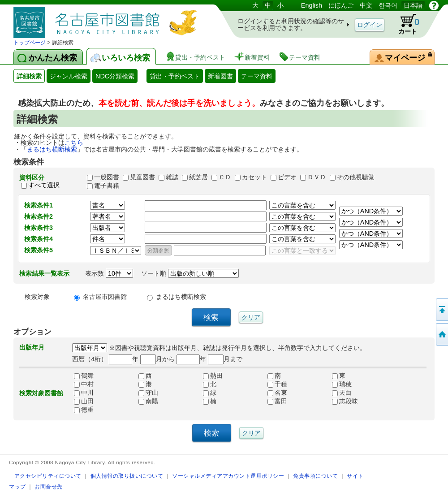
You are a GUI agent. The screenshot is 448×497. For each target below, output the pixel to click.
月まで (225, 359)
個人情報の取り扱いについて (127, 476)
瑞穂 (342, 384)
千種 (277, 384)
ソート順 (190, 273)
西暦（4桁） (90, 359)
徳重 (84, 410)
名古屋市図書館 (105, 297)
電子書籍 (107, 186)
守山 (148, 393)
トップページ (30, 43)
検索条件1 (39, 205)
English (312, 5)
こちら (74, 143)
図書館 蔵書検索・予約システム (108, 19)
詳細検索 (29, 76)
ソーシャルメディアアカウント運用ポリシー (228, 476)
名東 (277, 393)
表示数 (109, 273)
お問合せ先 (49, 486)
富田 (277, 401)
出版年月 (32, 347)
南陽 (148, 401)
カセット (254, 177)
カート (405, 24)
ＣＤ (225, 177)
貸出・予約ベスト (175, 76)
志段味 (345, 401)
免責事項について (315, 476)
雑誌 (172, 177)
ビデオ (287, 177)
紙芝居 (198, 177)
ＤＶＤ (317, 177)
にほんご (341, 5)
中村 (84, 384)
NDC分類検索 (115, 76)
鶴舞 (84, 376)
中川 (84, 393)
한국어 (388, 5)
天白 (342, 393)
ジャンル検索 (69, 76)
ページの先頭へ (441, 310)
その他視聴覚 (356, 177)
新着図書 (220, 76)
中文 (366, 5)
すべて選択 (44, 186)
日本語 (413, 5)
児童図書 (142, 177)
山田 (84, 401)
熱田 (213, 376)
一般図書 (107, 177)
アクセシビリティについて (48, 476)
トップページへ (441, 334)
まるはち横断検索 (52, 149)
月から (157, 359)
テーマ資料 (257, 76)
